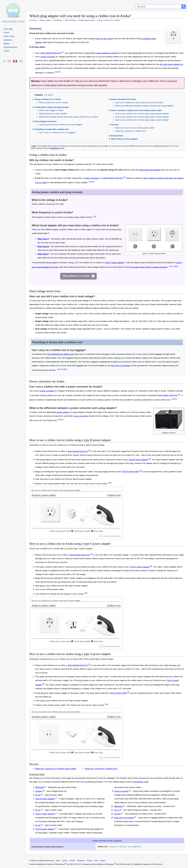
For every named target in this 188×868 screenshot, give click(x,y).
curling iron (113, 847)
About (58, 861)
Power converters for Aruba (123, 99)
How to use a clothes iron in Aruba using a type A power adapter (142, 120)
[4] (150, 459)
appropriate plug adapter (150, 170)
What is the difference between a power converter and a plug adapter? (145, 106)
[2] (62, 52)
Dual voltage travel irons (46, 121)
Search (6, 33)
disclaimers (55, 148)
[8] (43, 684)
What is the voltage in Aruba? (51, 110)
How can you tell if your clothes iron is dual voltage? (61, 125)
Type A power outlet (118, 693)
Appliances (8, 40)
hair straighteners (134, 847)
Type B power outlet (130, 471)
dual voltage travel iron (51, 53)
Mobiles (7, 44)
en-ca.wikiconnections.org (44, 861)
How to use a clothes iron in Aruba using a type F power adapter (142, 117)
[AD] (59, 72)
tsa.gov (117, 814)
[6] (170, 266)
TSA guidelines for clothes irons (60, 354)
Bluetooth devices (11, 47)
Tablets (6, 51)
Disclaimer (81, 861)
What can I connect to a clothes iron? (131, 131)
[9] (56, 72)
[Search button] (184, 7)
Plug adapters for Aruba (76, 276)
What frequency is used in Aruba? (53, 114)
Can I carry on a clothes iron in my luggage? (57, 132)
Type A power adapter (45, 829)
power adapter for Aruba (107, 53)
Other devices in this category (124, 139)
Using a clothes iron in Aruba (48, 99)
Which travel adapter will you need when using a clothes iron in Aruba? (69, 117)
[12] (59, 369)
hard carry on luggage (120, 366)
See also (115, 125)
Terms (96, 861)
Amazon (39, 791)
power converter (48, 57)
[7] (128, 692)
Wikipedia (40, 787)
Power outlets (9, 36)
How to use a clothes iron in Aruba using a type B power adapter (142, 114)
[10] (95, 216)
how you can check (104, 39)
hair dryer (122, 847)
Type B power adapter (138, 459)
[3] (141, 471)
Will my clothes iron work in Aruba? (54, 102)
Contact (65, 861)
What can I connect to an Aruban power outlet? (135, 128)
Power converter (121, 791)
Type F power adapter (115, 263)
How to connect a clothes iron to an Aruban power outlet (136, 110)
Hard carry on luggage (124, 818)
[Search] (158, 7)
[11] (173, 266)
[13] (62, 369)
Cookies (72, 861)
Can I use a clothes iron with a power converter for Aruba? (140, 102)
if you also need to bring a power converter (149, 267)
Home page (8, 29)
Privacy (89, 861)
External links (117, 136)
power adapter (63, 412)
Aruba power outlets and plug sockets (52, 107)
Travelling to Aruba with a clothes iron (52, 129)
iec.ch (38, 795)
